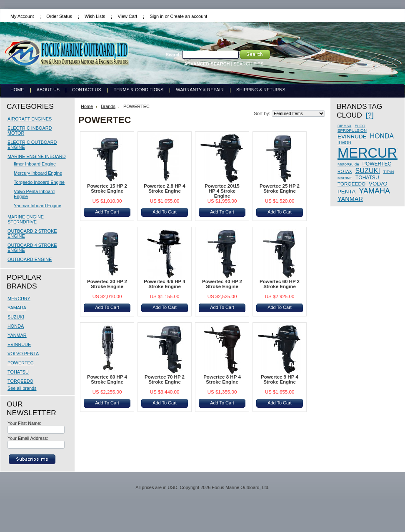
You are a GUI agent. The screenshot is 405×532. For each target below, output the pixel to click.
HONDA (16, 326)
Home (87, 106)
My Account (22, 16)
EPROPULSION (352, 130)
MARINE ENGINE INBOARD (37, 156)
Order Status (59, 16)
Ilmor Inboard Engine (35, 164)
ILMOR (344, 143)
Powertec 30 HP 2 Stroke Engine (107, 284)
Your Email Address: (28, 438)
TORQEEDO (20, 381)
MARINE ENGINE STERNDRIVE (26, 219)
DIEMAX (344, 126)
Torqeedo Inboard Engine (39, 182)
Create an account (189, 16)
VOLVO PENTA (23, 354)
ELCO (360, 126)
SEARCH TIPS (248, 64)
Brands (108, 106)
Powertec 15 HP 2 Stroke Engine (107, 188)
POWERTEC (21, 363)
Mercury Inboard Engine (38, 173)
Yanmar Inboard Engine (37, 206)
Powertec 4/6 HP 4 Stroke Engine (164, 284)
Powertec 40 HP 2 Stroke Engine (222, 284)
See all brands (22, 388)
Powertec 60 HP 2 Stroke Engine (280, 284)
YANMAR (17, 335)
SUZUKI (16, 317)
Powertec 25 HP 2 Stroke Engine (280, 188)
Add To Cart (107, 212)
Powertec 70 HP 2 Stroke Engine (165, 379)
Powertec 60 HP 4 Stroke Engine (107, 379)
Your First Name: (24, 423)
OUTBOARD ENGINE (30, 259)
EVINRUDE (19, 344)
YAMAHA (17, 308)
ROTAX (345, 172)
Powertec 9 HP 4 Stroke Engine (280, 379)
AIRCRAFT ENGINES (30, 119)
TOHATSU (18, 372)
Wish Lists (95, 16)
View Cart (127, 16)
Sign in (156, 16)
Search (173, 55)
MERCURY (19, 299)
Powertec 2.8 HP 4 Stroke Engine (164, 188)
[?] (369, 115)
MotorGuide (348, 164)
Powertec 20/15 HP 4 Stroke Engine (222, 191)
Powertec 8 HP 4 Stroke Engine (222, 379)
